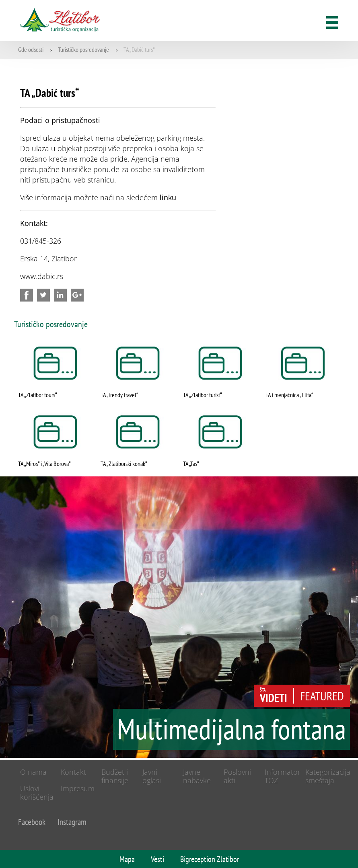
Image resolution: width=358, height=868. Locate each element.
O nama (33, 772)
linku (168, 197)
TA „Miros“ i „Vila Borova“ (44, 464)
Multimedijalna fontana (231, 730)
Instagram (72, 822)
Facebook (32, 822)
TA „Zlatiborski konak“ (124, 464)
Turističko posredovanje (83, 49)
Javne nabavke (197, 776)
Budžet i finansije (115, 776)
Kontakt (73, 772)
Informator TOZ (283, 776)
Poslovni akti (237, 776)
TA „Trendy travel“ (119, 395)
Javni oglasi (152, 776)
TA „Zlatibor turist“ (203, 395)
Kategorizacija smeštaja (328, 776)
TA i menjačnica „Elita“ (289, 395)
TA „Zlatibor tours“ (38, 395)
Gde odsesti (31, 49)
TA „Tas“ (191, 464)
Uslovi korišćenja (37, 793)
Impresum (78, 788)
